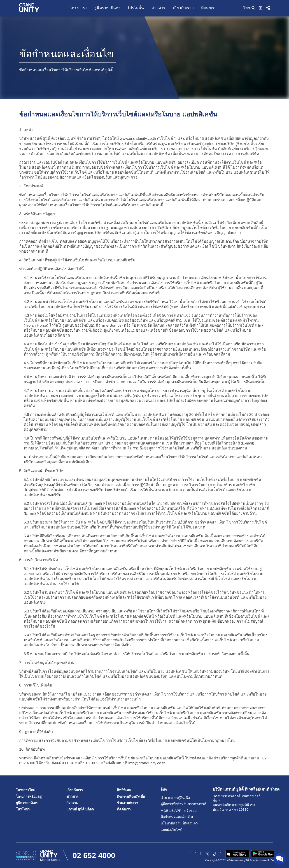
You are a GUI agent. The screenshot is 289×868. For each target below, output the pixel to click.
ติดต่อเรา (209, 8)
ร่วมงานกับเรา (128, 803)
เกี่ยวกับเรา (75, 790)
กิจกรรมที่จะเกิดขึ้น (131, 797)
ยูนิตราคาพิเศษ (107, 8)
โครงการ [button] (77, 8)
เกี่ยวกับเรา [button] (182, 8)
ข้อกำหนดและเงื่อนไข (171, 817)
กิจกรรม (72, 803)
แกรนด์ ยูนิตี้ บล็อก (80, 809)
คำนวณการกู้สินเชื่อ (171, 798)
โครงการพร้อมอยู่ (29, 797)
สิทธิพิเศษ (124, 790)
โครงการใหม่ (26, 790)
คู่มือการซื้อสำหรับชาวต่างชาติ (171, 804)
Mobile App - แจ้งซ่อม (171, 811)
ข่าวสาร (158, 8)
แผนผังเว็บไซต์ (171, 830)
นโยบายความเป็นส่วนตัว (171, 823)
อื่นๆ (164, 789)
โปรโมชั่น (136, 8)
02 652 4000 (94, 855)
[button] (268, 8)
